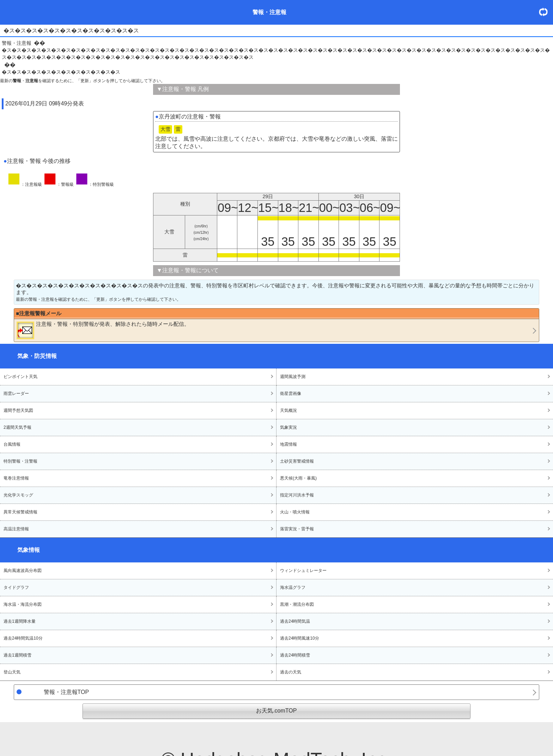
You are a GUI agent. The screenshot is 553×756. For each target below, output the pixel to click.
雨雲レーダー (16, 394)
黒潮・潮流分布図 (297, 604)
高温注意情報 (16, 529)
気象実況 (288, 427)
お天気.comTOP (276, 711)
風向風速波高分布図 (23, 571)
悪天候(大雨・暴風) (298, 478)
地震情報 (288, 444)
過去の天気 (291, 672)
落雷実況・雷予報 (297, 529)
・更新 (546, 12)
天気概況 (288, 410)
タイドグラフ (16, 587)
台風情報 (12, 444)
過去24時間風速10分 (300, 638)
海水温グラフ (293, 587)
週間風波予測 (293, 377)
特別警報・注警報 (20, 461)
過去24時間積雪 (295, 655)
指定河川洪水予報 (297, 495)
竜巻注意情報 (16, 478)
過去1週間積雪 (17, 655)
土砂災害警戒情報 (297, 461)
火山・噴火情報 (295, 512)
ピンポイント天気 (20, 377)
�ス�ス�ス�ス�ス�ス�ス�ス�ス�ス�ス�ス (61, 72)
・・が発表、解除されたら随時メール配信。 (103, 330)
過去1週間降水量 (20, 621)
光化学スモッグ (18, 495)
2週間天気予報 (17, 427)
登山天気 (12, 672)
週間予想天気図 (18, 410)
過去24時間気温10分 (23, 638)
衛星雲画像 (291, 394)
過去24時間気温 (295, 621)
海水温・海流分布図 (23, 604)
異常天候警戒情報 (20, 512)
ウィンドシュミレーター (303, 571)
